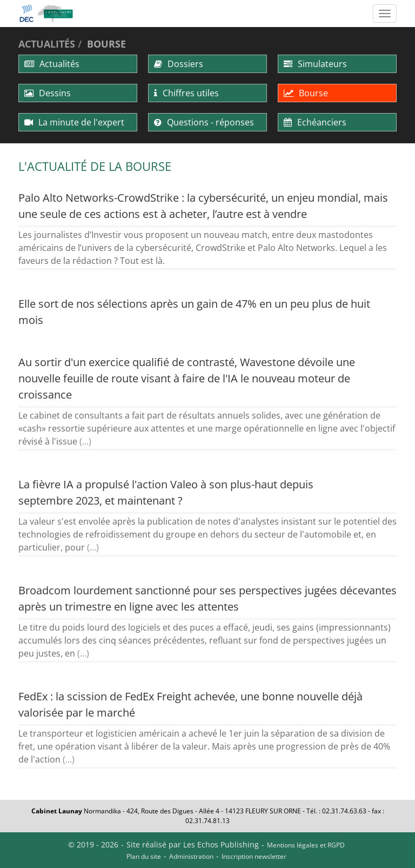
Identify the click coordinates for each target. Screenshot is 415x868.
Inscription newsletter (254, 856)
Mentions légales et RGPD (306, 845)
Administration (191, 856)
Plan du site (144, 856)
